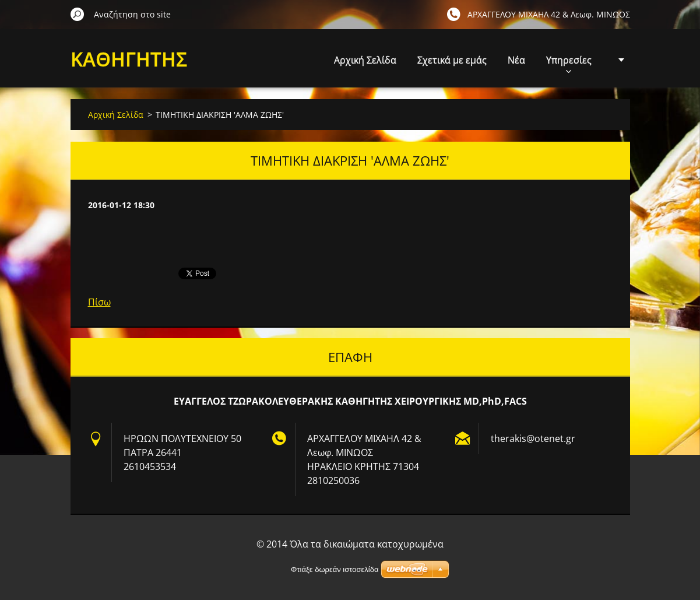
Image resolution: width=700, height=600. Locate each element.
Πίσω (99, 302)
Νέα (516, 60)
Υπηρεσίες (569, 63)
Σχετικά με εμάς (452, 60)
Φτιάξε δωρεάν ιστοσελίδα (335, 569)
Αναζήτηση (78, 14)
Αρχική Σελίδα (365, 60)
